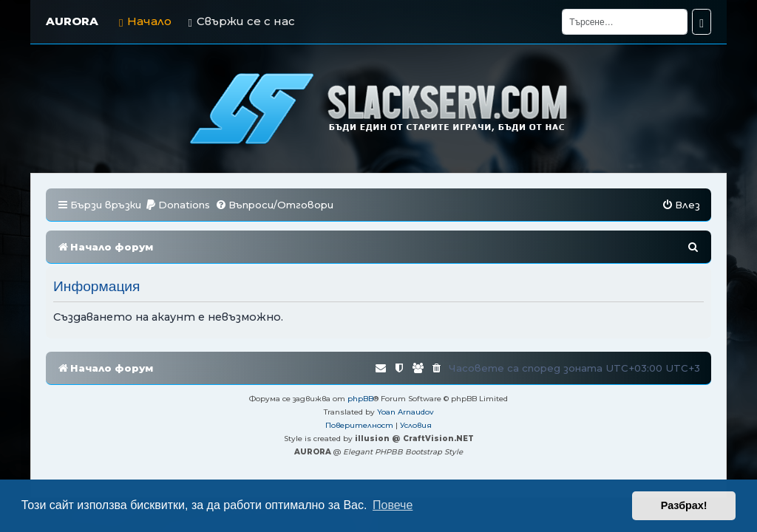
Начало (145, 21)
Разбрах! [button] (684, 505)
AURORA (72, 21)
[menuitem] (177, 205)
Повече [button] (393, 505)
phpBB (360, 399)
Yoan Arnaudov (405, 412)
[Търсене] (625, 22)
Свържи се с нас (241, 21)
